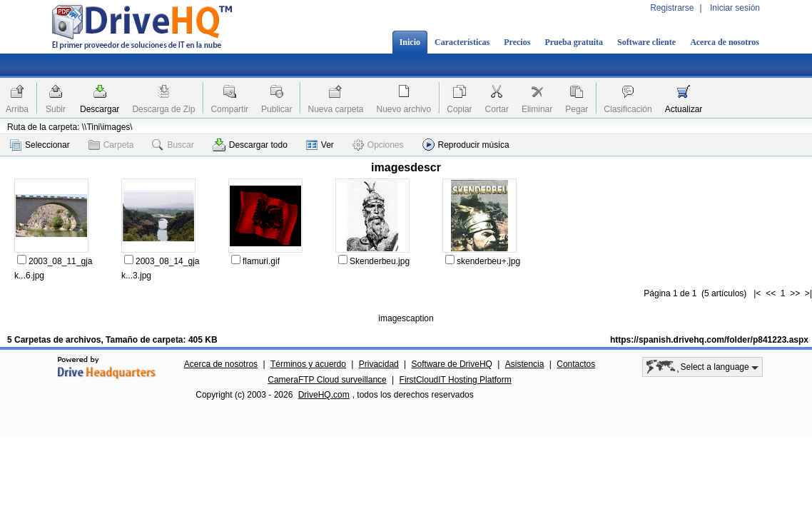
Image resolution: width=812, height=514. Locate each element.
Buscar (173, 145)
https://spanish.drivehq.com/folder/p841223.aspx (709, 340)
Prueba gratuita (574, 42)
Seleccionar (40, 145)
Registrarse (672, 8)
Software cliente (646, 42)
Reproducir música (466, 145)
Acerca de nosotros (725, 42)
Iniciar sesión (735, 8)
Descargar (100, 109)
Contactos (576, 364)
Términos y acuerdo (308, 364)
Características (462, 42)
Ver (320, 145)
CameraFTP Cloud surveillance (327, 380)
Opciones (378, 145)
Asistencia (525, 364)
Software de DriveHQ (452, 364)
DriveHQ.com (324, 395)
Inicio (410, 42)
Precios (517, 42)
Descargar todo (250, 145)
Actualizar (684, 109)
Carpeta (111, 145)
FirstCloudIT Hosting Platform (456, 380)
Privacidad (379, 364)
